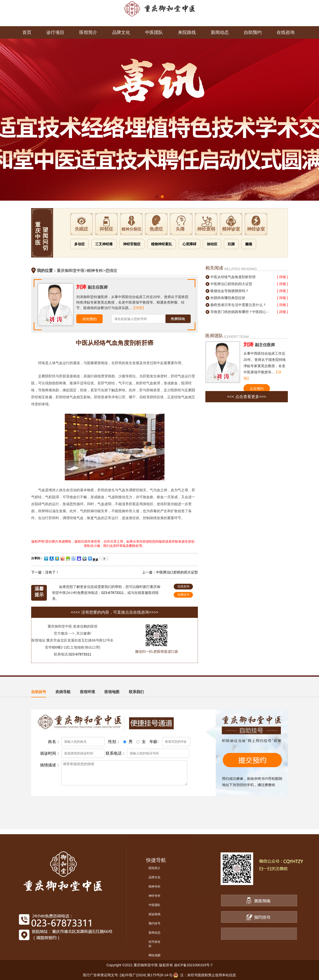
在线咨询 (286, 32)
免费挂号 (183, 595)
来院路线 (187, 32)
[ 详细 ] (282, 277)
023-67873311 (113, 593)
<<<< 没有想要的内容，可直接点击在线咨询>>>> (115, 612)
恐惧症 (111, 271)
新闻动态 (220, 32)
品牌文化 (121, 32)
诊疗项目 (55, 32)
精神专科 (95, 271)
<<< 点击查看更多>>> (247, 397)
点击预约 (257, 389)
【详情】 (139, 308)
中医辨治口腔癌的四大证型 (177, 572)
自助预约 (253, 32)
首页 (27, 32)
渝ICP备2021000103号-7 (193, 965)
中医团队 (154, 32)
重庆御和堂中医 (71, 271)
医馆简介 (88, 32)
